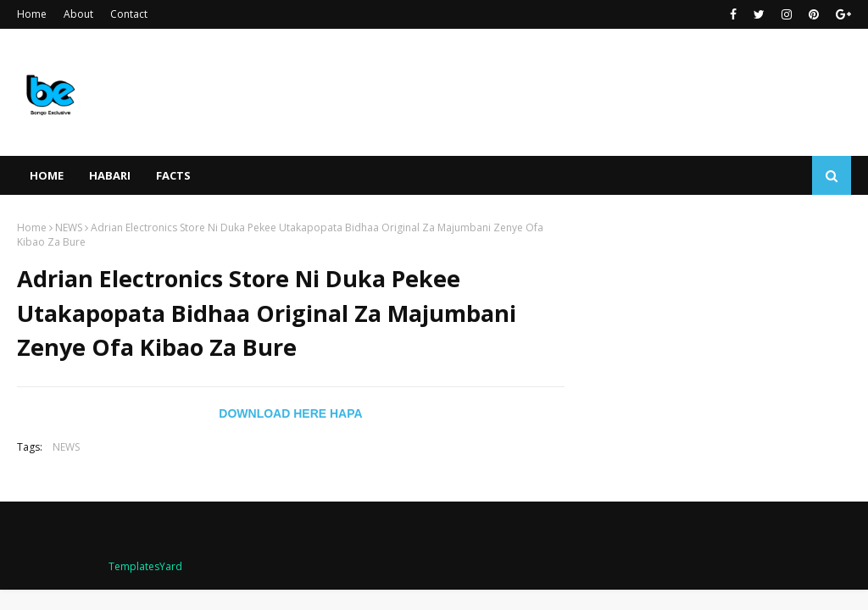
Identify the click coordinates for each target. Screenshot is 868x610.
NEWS (69, 227)
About (78, 14)
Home (32, 14)
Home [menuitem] (47, 175)
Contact (129, 14)
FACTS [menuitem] (173, 175)
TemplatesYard (145, 566)
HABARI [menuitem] (110, 175)
